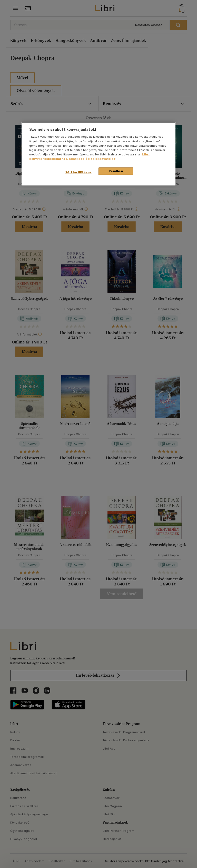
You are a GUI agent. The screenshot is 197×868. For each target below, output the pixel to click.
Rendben (116, 171)
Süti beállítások (78, 172)
